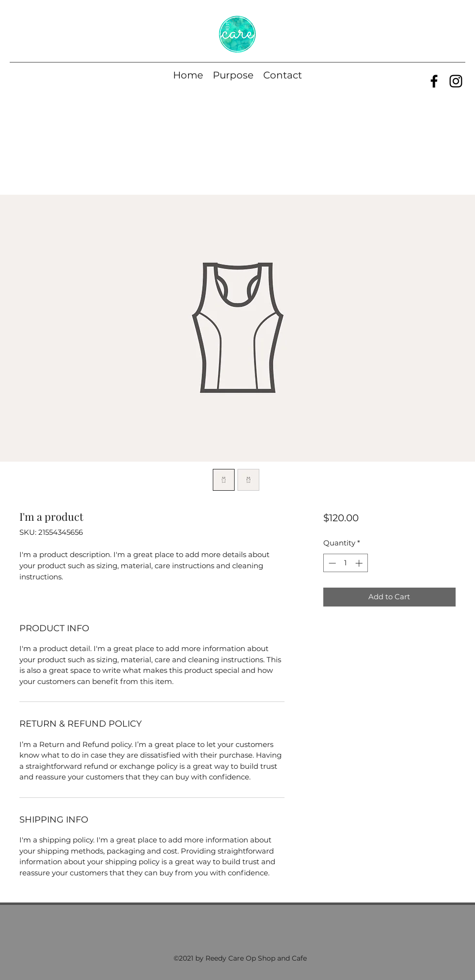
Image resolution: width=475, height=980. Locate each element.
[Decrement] (331, 563)
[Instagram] (456, 81)
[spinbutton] (345, 563)
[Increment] (360, 563)
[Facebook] (434, 81)
